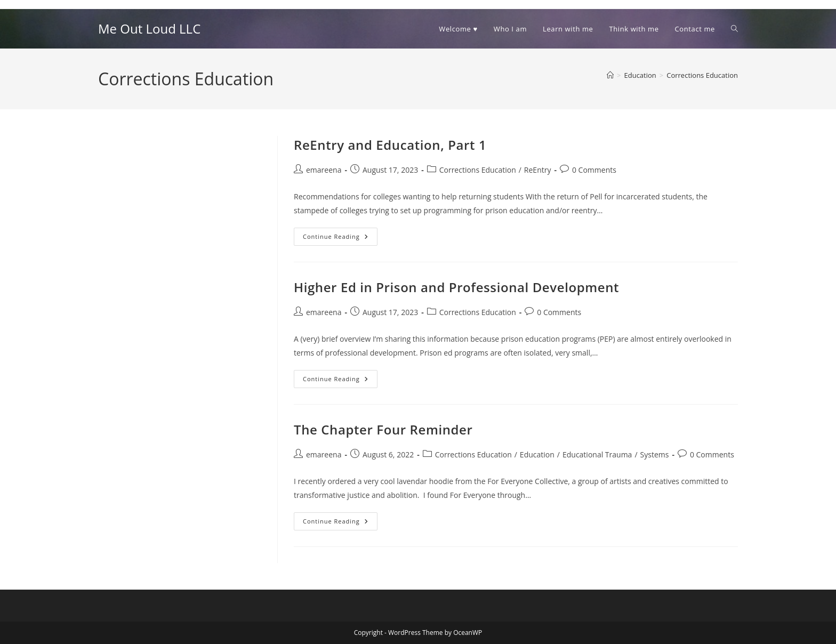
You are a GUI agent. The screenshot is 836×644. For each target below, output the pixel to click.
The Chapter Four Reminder (383, 429)
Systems (655, 454)
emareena (324, 170)
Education (537, 454)
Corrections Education (702, 75)
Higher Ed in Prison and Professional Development (456, 287)
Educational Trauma (597, 454)
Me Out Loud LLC (149, 29)
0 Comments (594, 170)
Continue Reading (340, 239)
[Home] (610, 75)
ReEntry (538, 170)
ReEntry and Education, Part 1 (390, 145)
